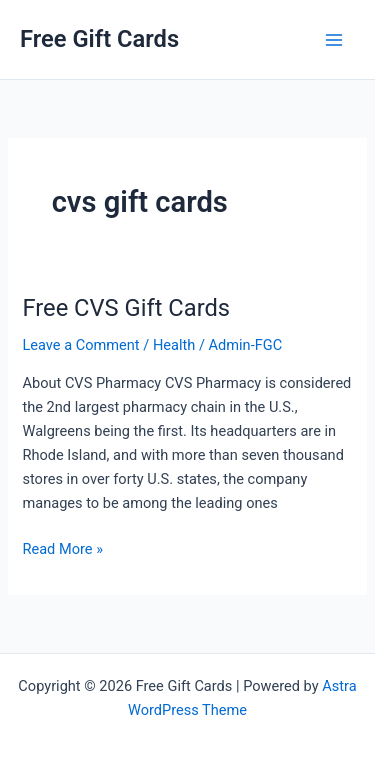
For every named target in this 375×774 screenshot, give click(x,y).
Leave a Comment (80, 345)
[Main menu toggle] (334, 40)
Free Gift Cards (99, 39)
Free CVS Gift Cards (126, 308)
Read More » (62, 549)
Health (174, 345)
